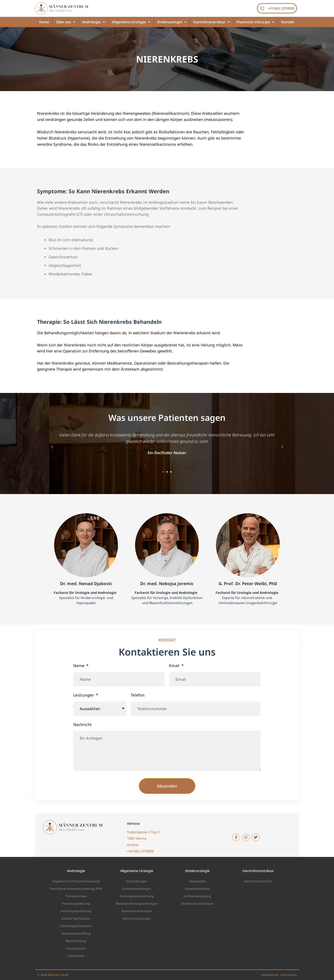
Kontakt (288, 22)
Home (44, 22)
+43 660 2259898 (281, 8)
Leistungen (84, 695)
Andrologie (94, 22)
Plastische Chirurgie (255, 22)
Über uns (66, 22)
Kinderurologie (172, 22)
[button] (52, 447)
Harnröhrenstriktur (211, 22)
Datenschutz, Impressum (279, 975)
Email (175, 666)
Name (79, 666)
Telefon (138, 695)
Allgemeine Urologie (131, 22)
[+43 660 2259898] (262, 8)
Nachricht (82, 724)
